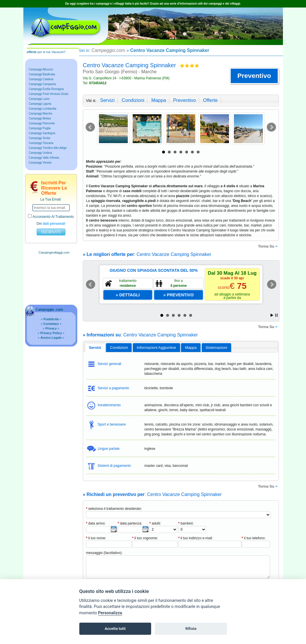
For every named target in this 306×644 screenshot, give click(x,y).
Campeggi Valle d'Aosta (44, 158)
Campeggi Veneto (40, 163)
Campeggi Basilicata (42, 74)
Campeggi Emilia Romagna (46, 89)
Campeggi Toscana (41, 143)
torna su (269, 246)
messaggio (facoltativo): (104, 553)
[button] (254, 76)
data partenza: (130, 523)
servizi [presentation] (95, 348)
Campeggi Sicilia (40, 138)
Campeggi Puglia (40, 128)
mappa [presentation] (191, 348)
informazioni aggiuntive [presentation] (156, 348)
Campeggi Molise (40, 118)
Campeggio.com (108, 50)
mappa (158, 100)
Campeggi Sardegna (42, 133)
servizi (107, 100)
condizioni (133, 100)
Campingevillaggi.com (54, 252)
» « (51, 319)
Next (271, 127)
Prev (90, 127)
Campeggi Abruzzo (41, 69)
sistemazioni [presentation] (216, 348)
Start (272, 315)
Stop (276, 315)
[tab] (95, 348)
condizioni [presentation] (119, 348)
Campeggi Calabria (41, 79)
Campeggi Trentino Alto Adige (48, 148)
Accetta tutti (115, 629)
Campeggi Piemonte (42, 123)
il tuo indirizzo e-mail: (196, 538)
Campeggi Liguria (40, 104)
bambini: (186, 523)
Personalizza (110, 613)
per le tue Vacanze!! (46, 52)
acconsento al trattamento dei (51, 220)
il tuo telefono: (254, 538)
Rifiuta (191, 629)
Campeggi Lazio (39, 99)
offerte (210, 100)
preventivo (184, 100)
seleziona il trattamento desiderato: (114, 509)
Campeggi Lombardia (43, 109)
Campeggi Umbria (41, 153)
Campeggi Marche (41, 114)
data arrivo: (96, 523)
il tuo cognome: (145, 538)
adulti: (155, 523)
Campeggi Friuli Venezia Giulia (49, 94)
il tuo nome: (96, 538)
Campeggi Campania (42, 84)
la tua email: (51, 199)
